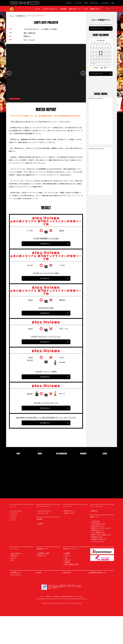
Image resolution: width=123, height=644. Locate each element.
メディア (14, 543)
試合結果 (64, 9)
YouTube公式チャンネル (99, 551)
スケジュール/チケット (50, 9)
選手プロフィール (75, 9)
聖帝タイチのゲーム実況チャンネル (101, 562)
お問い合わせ (67, 600)
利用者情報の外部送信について (98, 600)
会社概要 (67, 581)
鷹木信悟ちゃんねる (97, 565)
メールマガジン (105, 3)
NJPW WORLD (96, 549)
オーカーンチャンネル (98, 569)
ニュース (37, 9)
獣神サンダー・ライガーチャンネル (101, 556)
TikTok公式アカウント (98, 553)
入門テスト (68, 588)
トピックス (14, 541)
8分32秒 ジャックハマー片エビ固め (46, 293)
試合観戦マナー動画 (44, 581)
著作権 (39, 600)
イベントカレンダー (97, 84)
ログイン (14, 585)
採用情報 (67, 590)
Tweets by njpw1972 (96, 156)
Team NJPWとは (16, 581)
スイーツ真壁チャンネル (98, 560)
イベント (14, 545)
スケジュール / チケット (98, 39)
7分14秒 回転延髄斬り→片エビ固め (46, 256)
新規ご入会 (14, 583)
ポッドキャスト (94, 3)
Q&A (13, 588)
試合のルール (42, 583)
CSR (113, 3)
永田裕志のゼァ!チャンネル (99, 567)
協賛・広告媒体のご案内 (72, 592)
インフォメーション (17, 539)
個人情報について (16, 600)
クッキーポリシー (16, 602)
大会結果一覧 (21, 16)
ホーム (12, 16)
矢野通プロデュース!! (98, 558)
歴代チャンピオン (70, 541)
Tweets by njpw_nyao (96, 206)
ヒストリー (68, 583)
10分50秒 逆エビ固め (46, 330)
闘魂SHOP (95, 539)
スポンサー (69, 3)
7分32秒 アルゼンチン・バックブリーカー (46, 362)
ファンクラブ (78, 3)
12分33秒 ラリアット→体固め (46, 399)
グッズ (13, 547)
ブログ (86, 3)
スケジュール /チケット (45, 539)
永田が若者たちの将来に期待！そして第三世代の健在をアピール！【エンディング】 (46, 445)
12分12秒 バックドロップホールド (46, 430)
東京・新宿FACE (30, 33)
